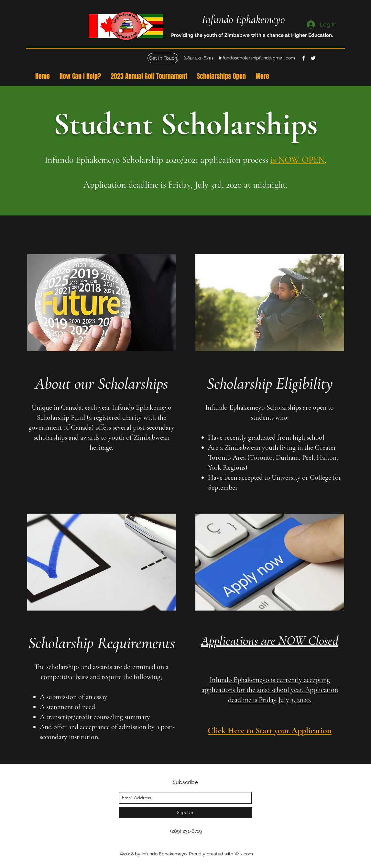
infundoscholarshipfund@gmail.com (257, 58)
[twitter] (313, 58)
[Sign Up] (185, 813)
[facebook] (303, 58)
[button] (163, 58)
